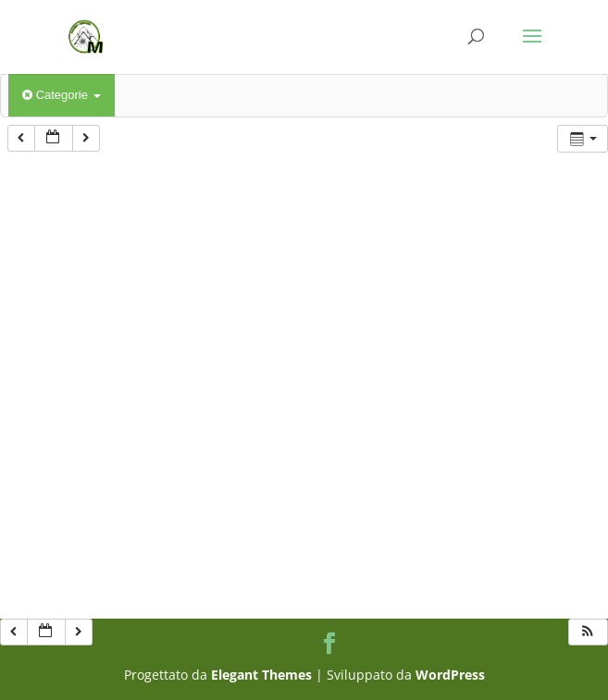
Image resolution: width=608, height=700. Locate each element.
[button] (588, 632)
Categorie (62, 95)
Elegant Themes (261, 675)
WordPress (450, 675)
